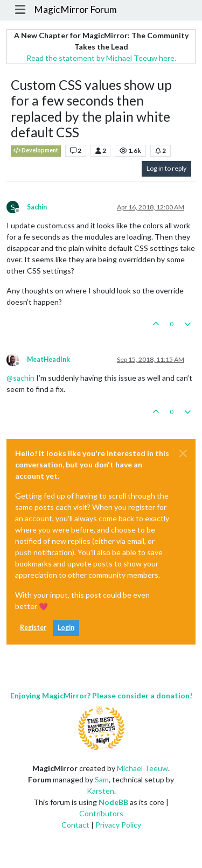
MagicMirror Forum (75, 9)
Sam (102, 779)
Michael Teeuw (142, 768)
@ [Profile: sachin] (20, 378)
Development (36, 150)
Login (66, 628)
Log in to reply (166, 168)
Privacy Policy (118, 825)
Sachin (37, 207)
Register (33, 628)
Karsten (100, 791)
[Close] (183, 453)
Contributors (101, 813)
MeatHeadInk (48, 359)
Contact (75, 825)
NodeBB (113, 802)
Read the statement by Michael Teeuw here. (101, 58)
